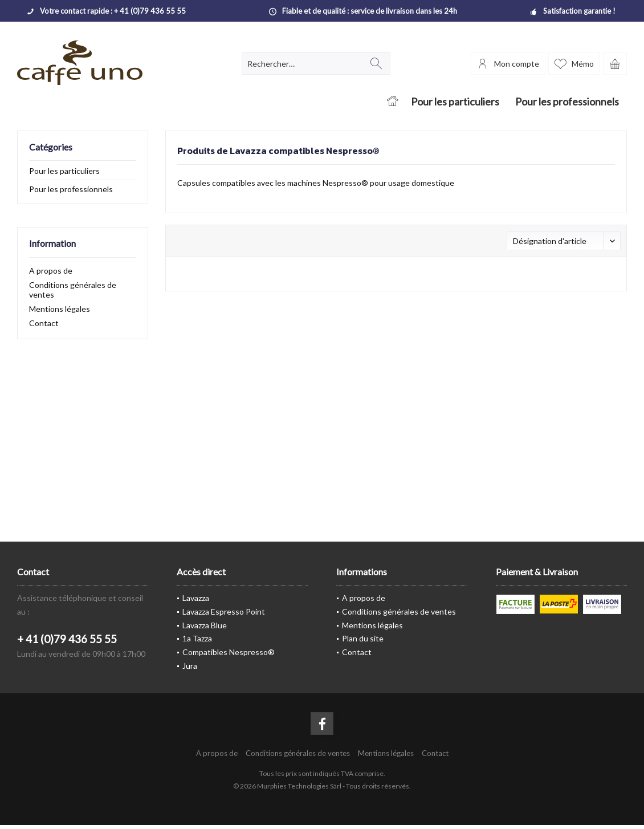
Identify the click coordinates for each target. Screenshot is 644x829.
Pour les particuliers (64, 171)
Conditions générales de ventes (73, 290)
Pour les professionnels (71, 189)
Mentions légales (60, 309)
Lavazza (196, 598)
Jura (190, 666)
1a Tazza (197, 638)
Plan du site (363, 638)
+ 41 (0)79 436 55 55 (67, 639)
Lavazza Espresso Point (224, 611)
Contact (44, 323)
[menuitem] (615, 63)
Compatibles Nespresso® (229, 652)
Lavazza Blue (205, 625)
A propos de (51, 271)
